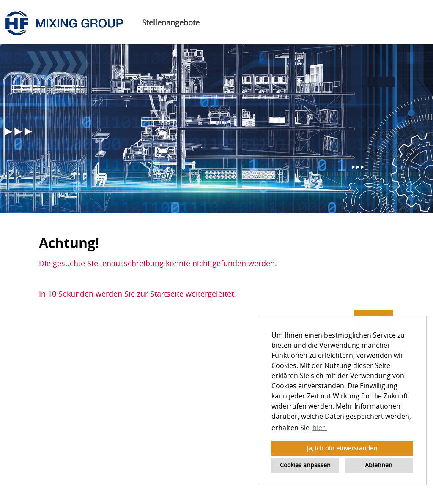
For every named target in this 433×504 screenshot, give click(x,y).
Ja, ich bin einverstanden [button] (342, 448)
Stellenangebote (171, 22)
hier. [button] (320, 428)
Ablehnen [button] (379, 465)
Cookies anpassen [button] (305, 465)
